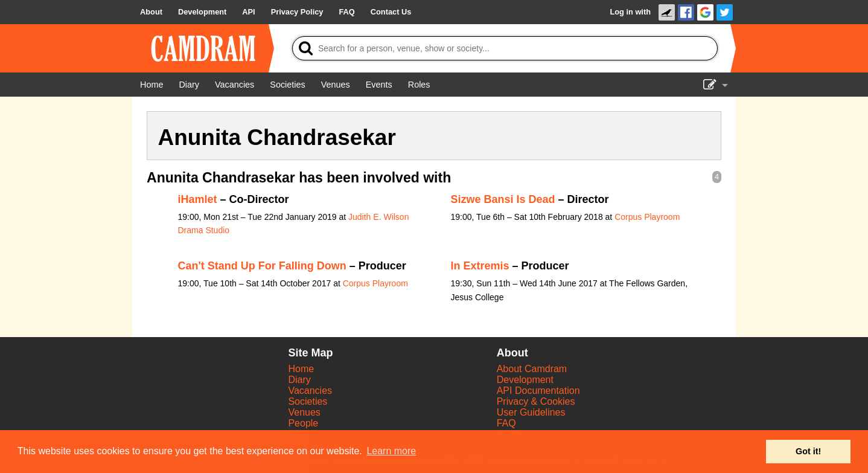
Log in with (630, 12)
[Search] (505, 48)
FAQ (506, 423)
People (303, 423)
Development (525, 380)
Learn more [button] (391, 451)
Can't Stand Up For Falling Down (262, 266)
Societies (308, 401)
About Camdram (532, 369)
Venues (304, 412)
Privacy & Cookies (536, 401)
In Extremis (480, 266)
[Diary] (189, 85)
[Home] (152, 85)
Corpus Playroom (647, 217)
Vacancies (310, 391)
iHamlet (198, 199)
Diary (299, 380)
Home (301, 369)
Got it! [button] (808, 451)
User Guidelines (531, 412)
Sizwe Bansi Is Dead (503, 199)
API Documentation (538, 391)
